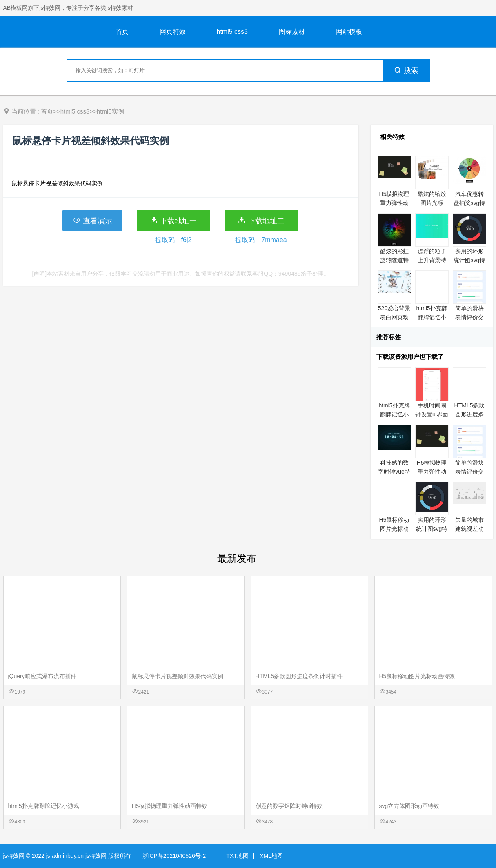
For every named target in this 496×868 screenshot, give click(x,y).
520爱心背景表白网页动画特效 (394, 317)
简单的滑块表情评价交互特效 (469, 317)
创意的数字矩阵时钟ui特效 (289, 806)
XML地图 (271, 856)
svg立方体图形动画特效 (409, 806)
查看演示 (92, 220)
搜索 (406, 71)
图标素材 (292, 32)
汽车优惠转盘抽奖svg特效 (469, 203)
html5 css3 (232, 32)
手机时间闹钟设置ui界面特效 (432, 414)
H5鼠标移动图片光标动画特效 (394, 529)
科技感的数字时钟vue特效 (394, 472)
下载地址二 (261, 220)
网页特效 (173, 32)
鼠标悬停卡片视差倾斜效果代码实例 (178, 676)
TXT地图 (237, 856)
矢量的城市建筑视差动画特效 (469, 529)
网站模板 (349, 32)
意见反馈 (479, 842)
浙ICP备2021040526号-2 (174, 856)
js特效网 (14, 856)
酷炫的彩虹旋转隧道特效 (394, 260)
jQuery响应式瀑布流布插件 (42, 676)
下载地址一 (173, 220)
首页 (122, 32)
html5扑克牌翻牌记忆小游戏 (431, 317)
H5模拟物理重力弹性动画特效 (394, 203)
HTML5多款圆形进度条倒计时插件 (469, 414)
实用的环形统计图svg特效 (469, 260)
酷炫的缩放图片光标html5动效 (432, 203)
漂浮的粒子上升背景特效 (432, 260)
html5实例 (110, 111)
